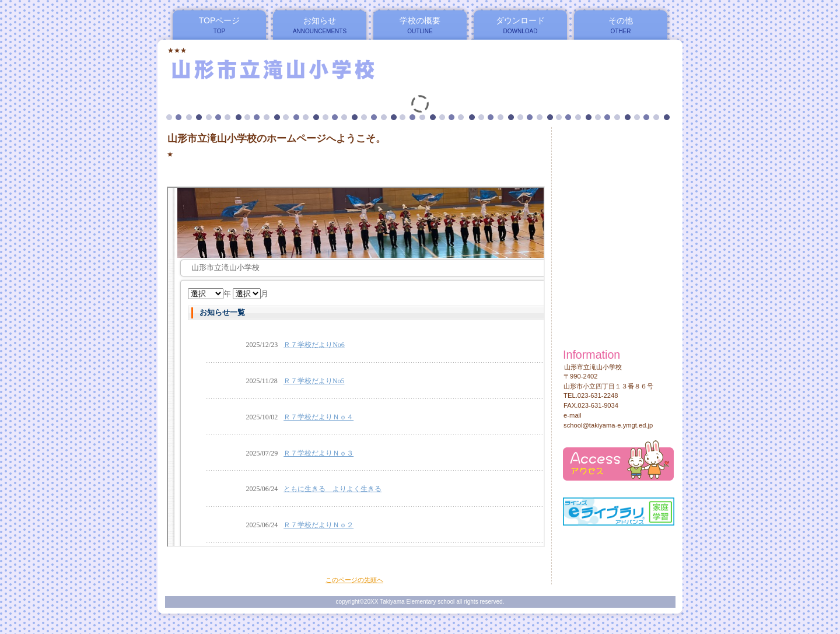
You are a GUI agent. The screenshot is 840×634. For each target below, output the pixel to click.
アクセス (618, 460)
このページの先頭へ (354, 580)
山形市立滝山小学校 (308, 69)
